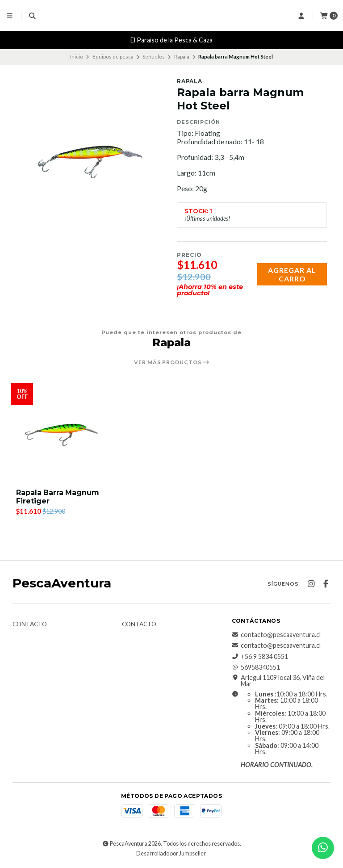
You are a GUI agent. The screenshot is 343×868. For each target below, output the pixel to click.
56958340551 (256, 667)
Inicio (77, 57)
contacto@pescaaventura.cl (276, 635)
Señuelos (154, 57)
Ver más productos (172, 362)
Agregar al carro (292, 274)
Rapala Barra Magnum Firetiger (58, 497)
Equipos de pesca (113, 57)
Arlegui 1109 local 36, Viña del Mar (278, 681)
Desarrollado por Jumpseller (171, 854)
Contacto (30, 625)
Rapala (182, 57)
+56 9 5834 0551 (260, 657)
